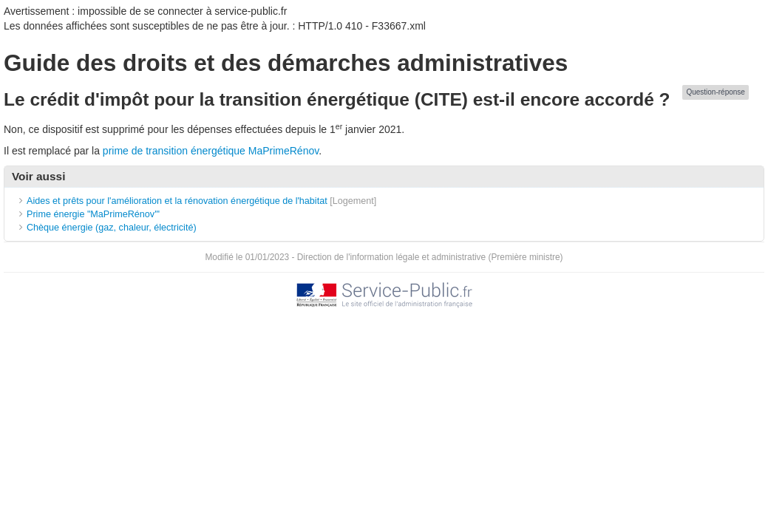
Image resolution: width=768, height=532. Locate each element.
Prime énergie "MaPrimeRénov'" (95, 214)
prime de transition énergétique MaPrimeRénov (211, 151)
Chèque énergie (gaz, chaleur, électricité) (112, 228)
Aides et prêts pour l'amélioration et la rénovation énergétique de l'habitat (177, 201)
